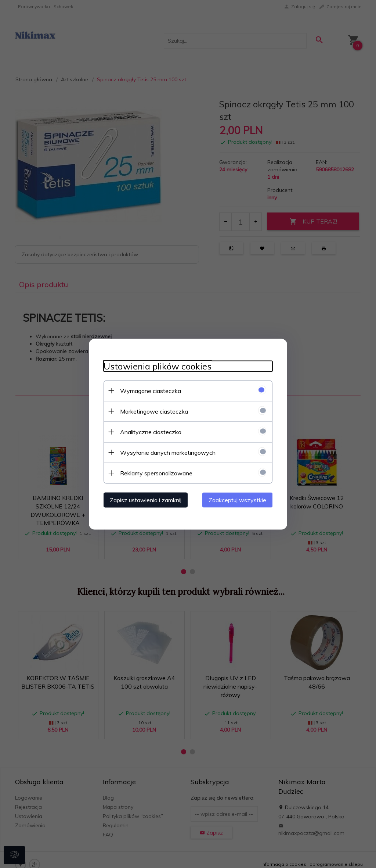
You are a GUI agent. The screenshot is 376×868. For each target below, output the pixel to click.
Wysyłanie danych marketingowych (168, 452)
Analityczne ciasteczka (151, 432)
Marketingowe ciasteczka (154, 411)
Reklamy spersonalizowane (156, 473)
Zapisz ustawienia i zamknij (146, 500)
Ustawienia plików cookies (158, 366)
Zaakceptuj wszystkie (237, 500)
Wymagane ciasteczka (151, 390)
